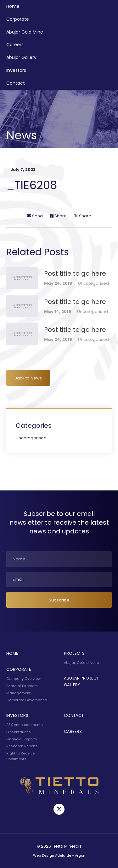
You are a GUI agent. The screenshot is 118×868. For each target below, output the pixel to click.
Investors (16, 70)
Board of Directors (22, 686)
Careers (15, 45)
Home (13, 6)
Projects (74, 653)
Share (58, 216)
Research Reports (22, 746)
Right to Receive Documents (20, 756)
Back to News (28, 378)
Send (35, 216)
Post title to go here (75, 273)
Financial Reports (22, 739)
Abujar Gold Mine (25, 32)
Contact (16, 83)
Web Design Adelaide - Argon (59, 855)
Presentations (19, 732)
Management (18, 693)
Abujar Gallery (21, 57)
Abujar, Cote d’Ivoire (81, 663)
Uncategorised (93, 283)
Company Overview (23, 679)
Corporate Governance (27, 700)
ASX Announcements (25, 725)
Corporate (18, 19)
